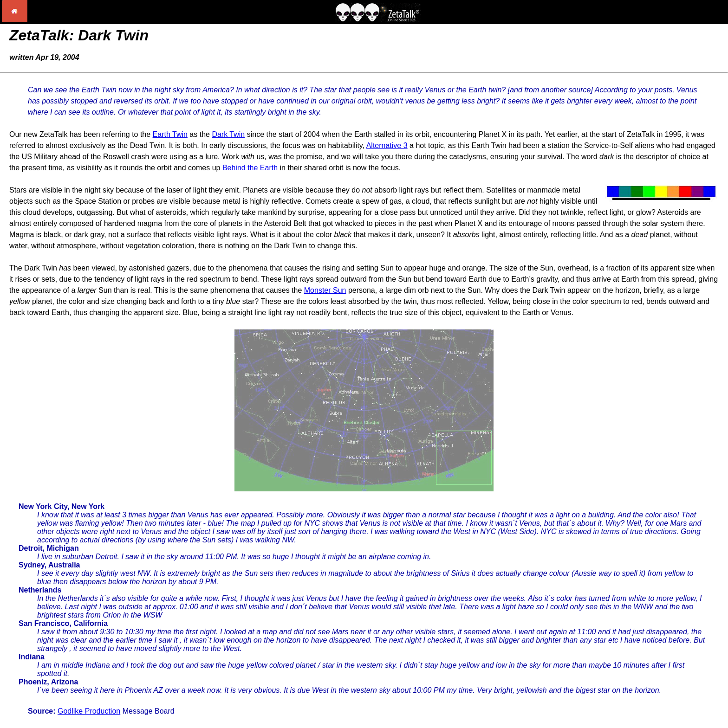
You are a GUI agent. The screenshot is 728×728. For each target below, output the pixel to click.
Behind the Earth (251, 168)
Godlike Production (89, 711)
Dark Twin (228, 134)
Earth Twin (170, 134)
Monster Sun (325, 290)
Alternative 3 (387, 145)
